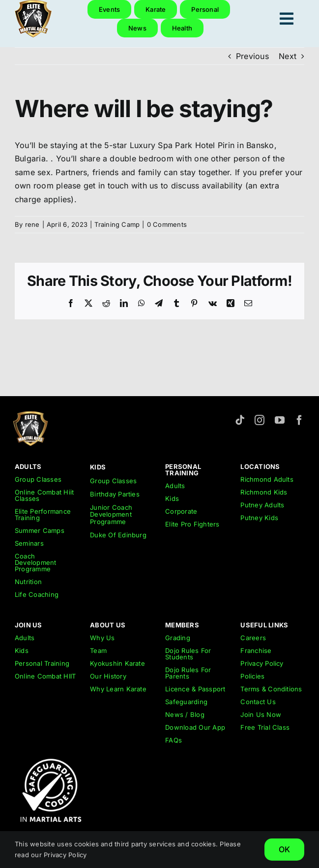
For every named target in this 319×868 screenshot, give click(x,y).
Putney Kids (259, 518)
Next (288, 56)
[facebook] (299, 420)
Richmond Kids (264, 492)
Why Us (102, 638)
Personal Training (42, 663)
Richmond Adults (267, 479)
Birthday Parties (115, 494)
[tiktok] (240, 420)
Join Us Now (261, 714)
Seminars (29, 543)
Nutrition (28, 582)
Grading (178, 638)
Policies (252, 676)
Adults (175, 486)
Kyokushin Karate (117, 663)
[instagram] (260, 420)
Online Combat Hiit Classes (44, 495)
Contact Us (258, 702)
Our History (108, 676)
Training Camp (117, 224)
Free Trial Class (265, 727)
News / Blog (185, 714)
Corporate (181, 511)
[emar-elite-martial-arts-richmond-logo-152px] (30, 415)
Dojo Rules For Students (188, 654)
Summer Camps (40, 530)
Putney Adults (262, 505)
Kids (172, 498)
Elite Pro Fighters (192, 524)
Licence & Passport (195, 689)
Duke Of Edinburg (118, 535)
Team (98, 651)
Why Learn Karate (118, 689)
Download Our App (195, 727)
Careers (253, 638)
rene (32, 224)
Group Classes (38, 479)
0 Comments (167, 224)
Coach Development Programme (36, 562)
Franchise (256, 651)
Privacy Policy (262, 663)
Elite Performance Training (43, 514)
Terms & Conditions (271, 689)
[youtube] (280, 420)
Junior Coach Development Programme (111, 514)
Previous (252, 56)
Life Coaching (37, 594)
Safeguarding (186, 702)
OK (284, 849)
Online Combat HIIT (45, 676)
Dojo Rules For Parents (188, 673)
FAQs (174, 740)
